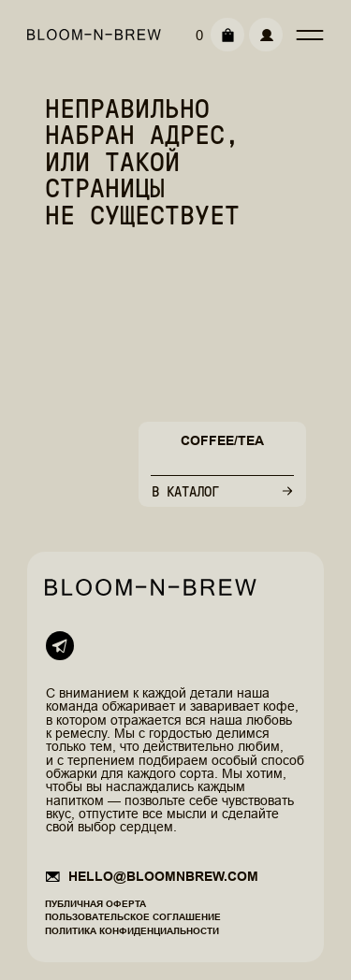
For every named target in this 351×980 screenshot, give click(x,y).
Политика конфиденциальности (132, 931)
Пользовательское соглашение (133, 917)
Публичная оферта (95, 904)
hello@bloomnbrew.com (163, 876)
